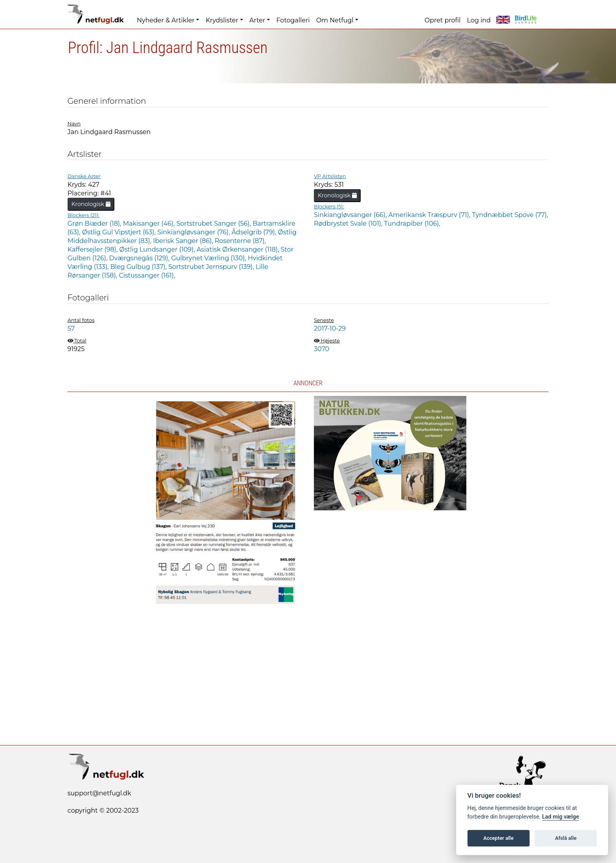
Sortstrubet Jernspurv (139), (212, 267)
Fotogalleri (293, 20)
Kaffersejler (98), (93, 249)
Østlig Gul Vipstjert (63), (120, 232)
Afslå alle (566, 838)
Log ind (479, 20)
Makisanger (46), (150, 224)
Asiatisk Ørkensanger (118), (238, 249)
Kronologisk (91, 204)
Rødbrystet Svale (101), (349, 224)
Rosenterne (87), (240, 241)
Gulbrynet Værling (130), (210, 258)
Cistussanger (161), (147, 275)
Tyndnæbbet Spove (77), (510, 215)
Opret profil (443, 20)
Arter (257, 20)
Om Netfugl (335, 20)
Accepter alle (498, 838)
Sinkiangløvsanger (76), (194, 232)
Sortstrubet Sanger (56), (214, 224)
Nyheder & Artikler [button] (166, 20)
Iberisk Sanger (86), (184, 241)
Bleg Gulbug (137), (139, 267)
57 (71, 328)
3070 (322, 349)
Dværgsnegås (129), (140, 258)
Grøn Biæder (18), (95, 224)
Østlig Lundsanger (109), (158, 249)
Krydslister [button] (222, 20)
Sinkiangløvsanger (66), (351, 215)
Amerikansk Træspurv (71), (430, 215)
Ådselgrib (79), (255, 232)
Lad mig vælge (561, 817)
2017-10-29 (330, 328)
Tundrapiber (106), (412, 224)
